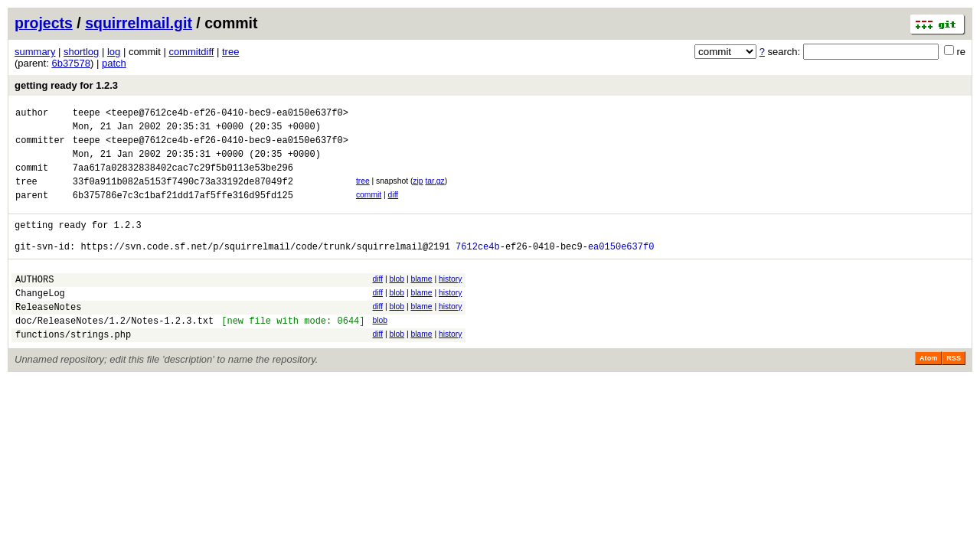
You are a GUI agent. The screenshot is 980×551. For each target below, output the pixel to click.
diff (394, 209)
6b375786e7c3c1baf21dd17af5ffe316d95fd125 (183, 211)
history (450, 302)
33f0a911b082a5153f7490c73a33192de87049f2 (183, 195)
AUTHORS (34, 304)
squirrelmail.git (139, 23)
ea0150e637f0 (621, 269)
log (114, 52)
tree (230, 52)
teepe (87, 114)
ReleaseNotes (48, 336)
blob (397, 302)
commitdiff (191, 52)
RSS (954, 393)
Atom (928, 393)
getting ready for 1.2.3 (66, 85)
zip (418, 192)
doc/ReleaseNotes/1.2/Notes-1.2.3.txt (114, 352)
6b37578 (71, 63)
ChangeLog (40, 320)
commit (369, 209)
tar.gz (434, 192)
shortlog (81, 52)
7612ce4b (478, 269)
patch (114, 63)
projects (44, 23)
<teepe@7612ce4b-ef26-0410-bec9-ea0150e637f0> (227, 114)
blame (421, 302)
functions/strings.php (73, 368)
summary (35, 52)
